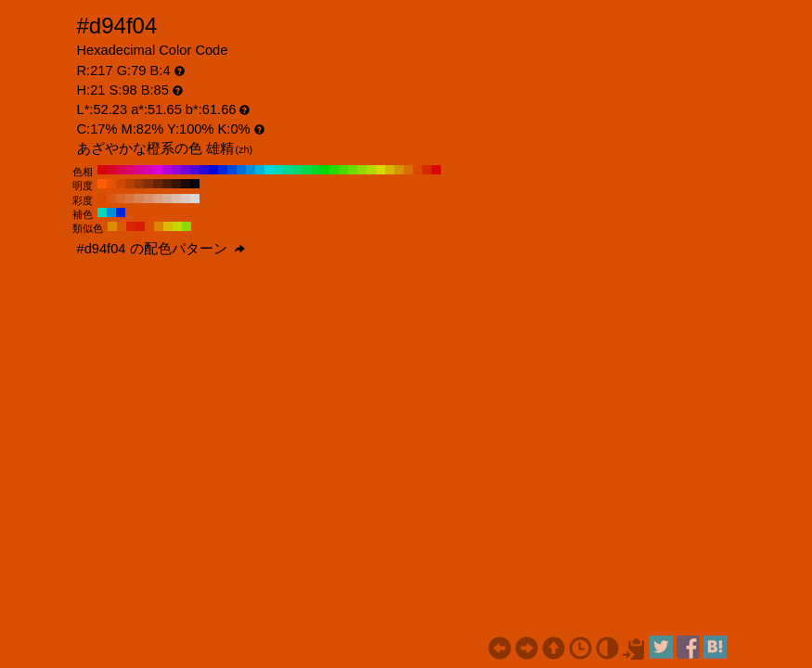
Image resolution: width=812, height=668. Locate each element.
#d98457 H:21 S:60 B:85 (139, 199)
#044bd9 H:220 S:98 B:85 (232, 170)
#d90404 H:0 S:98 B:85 (436, 170)
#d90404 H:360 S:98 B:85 (102, 170)
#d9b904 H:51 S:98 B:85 (168, 226)
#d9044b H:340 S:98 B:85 (121, 170)
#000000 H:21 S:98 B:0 (195, 184)
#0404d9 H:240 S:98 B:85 (213, 170)
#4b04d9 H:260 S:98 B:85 (195, 170)
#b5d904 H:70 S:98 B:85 (371, 170)
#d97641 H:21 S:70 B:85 (130, 199)
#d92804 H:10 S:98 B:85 (427, 170)
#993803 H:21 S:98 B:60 (139, 184)
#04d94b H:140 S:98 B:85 (306, 170)
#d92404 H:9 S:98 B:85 (131, 226)
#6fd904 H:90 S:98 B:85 (353, 170)
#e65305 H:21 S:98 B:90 (111, 184)
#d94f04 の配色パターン (161, 249)
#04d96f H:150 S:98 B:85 (297, 170)
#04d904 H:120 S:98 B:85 (325, 170)
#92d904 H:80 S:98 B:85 (362, 170)
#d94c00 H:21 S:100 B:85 (102, 199)
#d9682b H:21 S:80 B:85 (121, 199)
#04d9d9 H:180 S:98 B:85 (269, 170)
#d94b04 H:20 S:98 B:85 (418, 170)
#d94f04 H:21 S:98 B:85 (149, 226)
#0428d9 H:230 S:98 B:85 (223, 170)
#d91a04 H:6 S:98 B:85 (140, 226)
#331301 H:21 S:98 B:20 (176, 184)
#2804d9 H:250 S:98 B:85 (204, 170)
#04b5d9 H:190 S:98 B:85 (260, 170)
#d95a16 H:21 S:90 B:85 (111, 199)
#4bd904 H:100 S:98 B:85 (343, 170)
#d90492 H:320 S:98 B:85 (139, 170)
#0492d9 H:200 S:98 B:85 (251, 170)
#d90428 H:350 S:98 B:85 (111, 170)
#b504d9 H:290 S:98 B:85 (167, 170)
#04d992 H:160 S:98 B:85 (288, 170)
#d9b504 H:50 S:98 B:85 (390, 170)
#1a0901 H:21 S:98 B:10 (186, 184)
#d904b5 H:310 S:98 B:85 (148, 170)
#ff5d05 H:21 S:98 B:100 (102, 184)
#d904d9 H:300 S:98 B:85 (158, 170)
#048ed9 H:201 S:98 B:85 (111, 212)
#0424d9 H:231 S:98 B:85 (121, 212)
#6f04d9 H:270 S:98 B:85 (186, 170)
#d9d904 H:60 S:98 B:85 (380, 170)
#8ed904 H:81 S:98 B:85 (187, 226)
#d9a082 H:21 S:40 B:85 (158, 199)
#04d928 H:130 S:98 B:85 (316, 170)
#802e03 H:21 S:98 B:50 (148, 184)
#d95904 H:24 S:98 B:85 (122, 226)
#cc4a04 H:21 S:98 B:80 (121, 184)
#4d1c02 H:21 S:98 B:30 (167, 184)
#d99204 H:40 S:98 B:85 (399, 170)
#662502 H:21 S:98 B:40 (158, 184)
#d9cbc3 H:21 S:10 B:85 (186, 199)
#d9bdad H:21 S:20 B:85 (176, 199)
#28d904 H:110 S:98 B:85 (334, 170)
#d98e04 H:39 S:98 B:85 (112, 226)
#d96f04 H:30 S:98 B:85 (408, 170)
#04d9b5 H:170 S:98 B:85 (278, 170)
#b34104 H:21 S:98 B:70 (130, 184)
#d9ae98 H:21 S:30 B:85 (167, 199)
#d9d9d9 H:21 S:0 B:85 (195, 199)
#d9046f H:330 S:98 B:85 (130, 170)
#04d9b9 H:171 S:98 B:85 (102, 212)
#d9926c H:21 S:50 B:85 (148, 199)
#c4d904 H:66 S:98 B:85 (177, 226)
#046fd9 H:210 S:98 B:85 (241, 170)
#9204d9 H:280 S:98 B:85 (176, 170)
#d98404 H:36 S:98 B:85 (159, 226)
